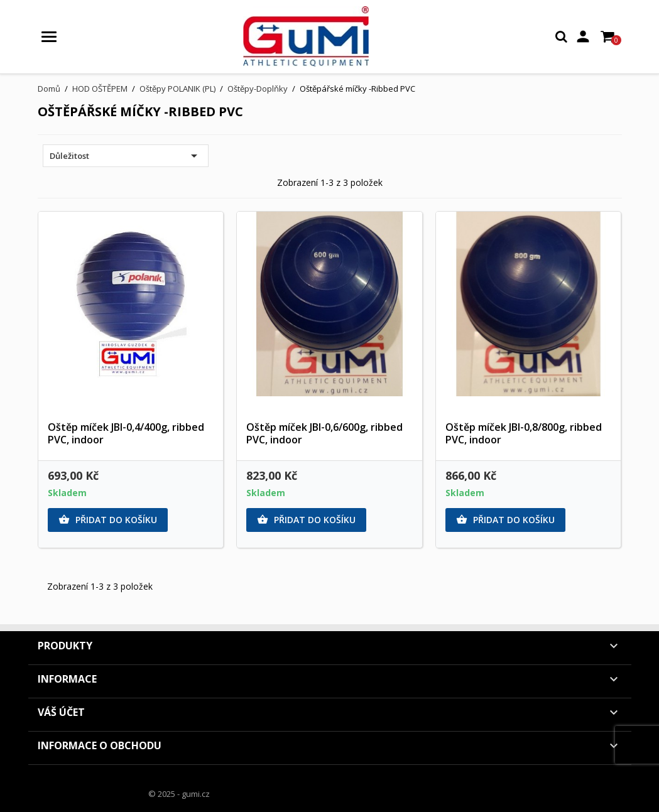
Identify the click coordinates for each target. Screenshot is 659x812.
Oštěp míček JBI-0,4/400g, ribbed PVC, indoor (126, 433)
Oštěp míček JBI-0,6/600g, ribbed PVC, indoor (324, 433)
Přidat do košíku (108, 520)
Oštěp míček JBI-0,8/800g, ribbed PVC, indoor (524, 433)
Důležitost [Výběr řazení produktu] (126, 156)
